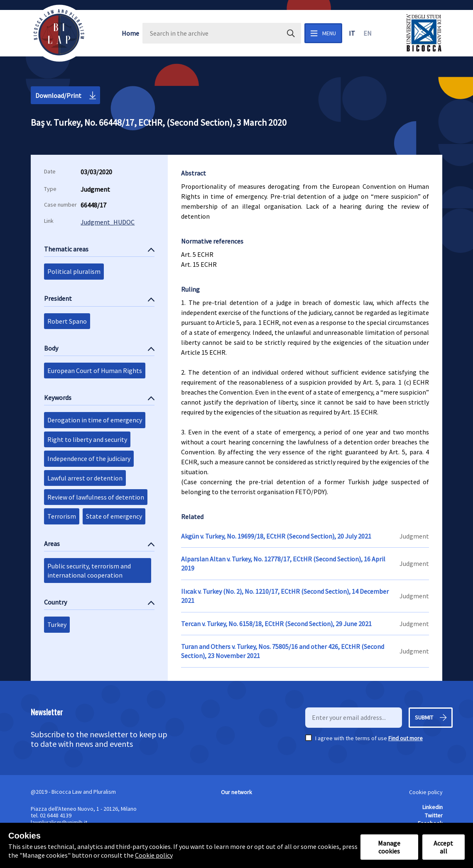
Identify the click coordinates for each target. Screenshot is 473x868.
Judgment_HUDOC (108, 222)
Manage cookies (389, 847)
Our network (236, 792)
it (352, 33)
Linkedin (433, 807)
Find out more (406, 738)
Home (130, 33)
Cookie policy (426, 792)
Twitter (434, 815)
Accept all (443, 847)
